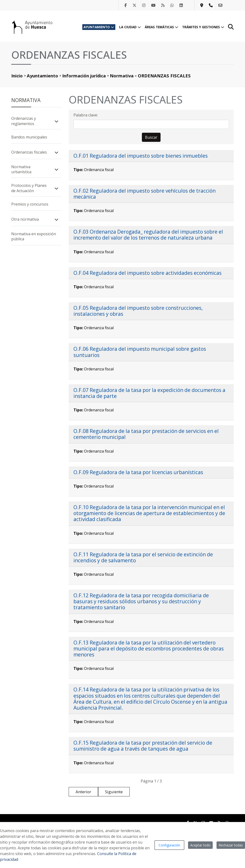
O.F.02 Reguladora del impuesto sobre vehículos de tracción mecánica (145, 194)
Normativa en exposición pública (34, 236)
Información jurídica (84, 76)
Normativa (122, 76)
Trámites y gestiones (203, 27)
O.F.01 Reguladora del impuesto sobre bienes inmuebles (141, 156)
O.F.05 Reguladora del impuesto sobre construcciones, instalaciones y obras (138, 311)
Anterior (83, 792)
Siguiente (114, 792)
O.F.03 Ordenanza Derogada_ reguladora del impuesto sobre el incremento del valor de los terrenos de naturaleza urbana (148, 235)
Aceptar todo (200, 845)
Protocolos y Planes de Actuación (29, 188)
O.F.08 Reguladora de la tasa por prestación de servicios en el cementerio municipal (146, 434)
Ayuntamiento (99, 27)
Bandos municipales (29, 137)
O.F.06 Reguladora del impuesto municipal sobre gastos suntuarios (140, 352)
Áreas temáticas (161, 27)
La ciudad (130, 27)
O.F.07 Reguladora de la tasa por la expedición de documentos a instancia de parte (149, 393)
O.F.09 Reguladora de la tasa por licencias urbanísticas (138, 472)
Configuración (169, 845)
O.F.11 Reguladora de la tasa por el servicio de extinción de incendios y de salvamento (143, 557)
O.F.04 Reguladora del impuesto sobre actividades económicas (148, 273)
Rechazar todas (231, 845)
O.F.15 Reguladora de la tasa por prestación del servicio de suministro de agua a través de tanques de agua (143, 746)
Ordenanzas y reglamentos (24, 121)
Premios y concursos (30, 204)
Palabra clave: (86, 115)
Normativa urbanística (21, 169)
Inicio (17, 76)
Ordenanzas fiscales (29, 152)
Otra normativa (25, 219)
